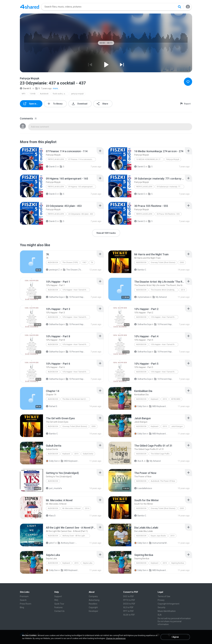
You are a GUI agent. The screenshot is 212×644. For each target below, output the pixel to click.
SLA (160, 615)
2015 (165, 399)
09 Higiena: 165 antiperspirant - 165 (82, 187)
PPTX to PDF (129, 600)
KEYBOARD (176, 399)
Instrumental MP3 (159, 543)
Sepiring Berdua (178, 563)
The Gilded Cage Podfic (160, 454)
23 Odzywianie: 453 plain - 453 (81, 214)
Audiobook (44, 94)
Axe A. (139, 461)
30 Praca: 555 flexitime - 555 (168, 214)
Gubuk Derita (88, 454)
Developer (93, 611)
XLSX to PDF (129, 615)
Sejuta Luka (88, 563)
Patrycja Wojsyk (56, 159)
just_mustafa (54, 488)
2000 (182, 263)
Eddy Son (140, 406)
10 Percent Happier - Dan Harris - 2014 (75, 297)
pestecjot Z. (53, 270)
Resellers (93, 604)
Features (58, 607)
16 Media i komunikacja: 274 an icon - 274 (150, 159)
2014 (183, 290)
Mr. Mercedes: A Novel (71, 508)
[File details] (32, 159)
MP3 (24, 94)
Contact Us (59, 611)
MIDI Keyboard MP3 (159, 406)
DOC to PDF (129, 596)
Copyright (93, 607)
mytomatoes (142, 297)
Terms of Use (164, 596)
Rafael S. (52, 406)
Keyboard (155, 399)
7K (92, 263)
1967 (84, 263)
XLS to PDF (128, 607)
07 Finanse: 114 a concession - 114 (82, 159)
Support (58, 596)
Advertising (94, 600)
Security (162, 607)
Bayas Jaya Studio (158, 536)
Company (93, 596)
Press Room (26, 604)
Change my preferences (116, 638)
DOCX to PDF (129, 604)
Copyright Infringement (168, 604)
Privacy (161, 600)
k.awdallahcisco (143, 488)
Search (23, 600)
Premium (24, 596)
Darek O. (26, 88)
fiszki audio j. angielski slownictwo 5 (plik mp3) (61, 94)
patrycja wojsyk (77, 94)
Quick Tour (59, 604)
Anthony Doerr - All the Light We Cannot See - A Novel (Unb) (67, 543)
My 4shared (160, 297)
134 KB (33, 94)
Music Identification (167, 611)
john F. (50, 543)
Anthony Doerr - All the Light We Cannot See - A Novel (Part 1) (76, 536)
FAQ (56, 600)
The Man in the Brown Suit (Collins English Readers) (76, 399)
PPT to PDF (128, 611)
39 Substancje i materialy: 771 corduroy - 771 (170, 187)
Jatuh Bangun (177, 426)
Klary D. (51, 516)
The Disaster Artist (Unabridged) (164, 290)
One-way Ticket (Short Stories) (163, 263)
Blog (22, 607)
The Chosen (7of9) (73, 270)
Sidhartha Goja (54, 297)
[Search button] (179, 7)
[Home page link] (30, 7)
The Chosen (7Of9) (70, 263)
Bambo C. (140, 270)
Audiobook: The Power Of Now (163, 481)
